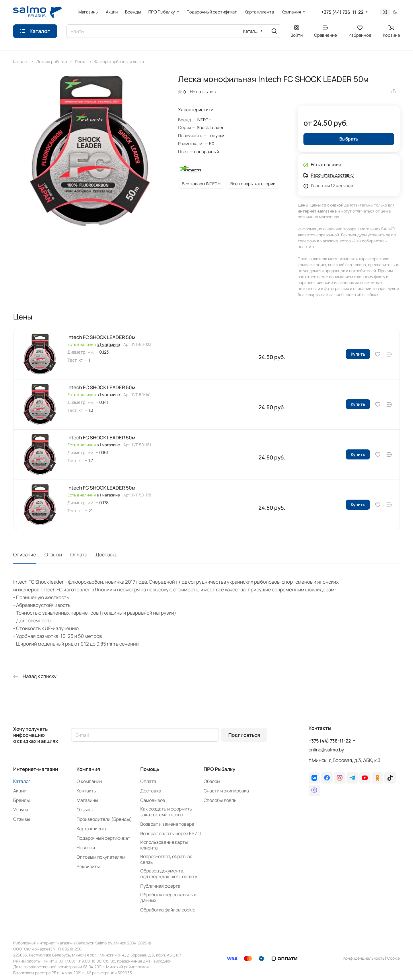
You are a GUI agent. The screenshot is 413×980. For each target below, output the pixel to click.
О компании (89, 781)
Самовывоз (153, 800)
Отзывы (53, 555)
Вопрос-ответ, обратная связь (166, 859)
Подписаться (244, 735)
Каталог (22, 781)
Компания (88, 769)
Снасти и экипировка (226, 791)
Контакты (87, 791)
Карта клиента (92, 829)
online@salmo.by (326, 750)
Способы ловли (220, 800)
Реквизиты (88, 866)
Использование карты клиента (164, 845)
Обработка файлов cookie (168, 910)
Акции (20, 791)
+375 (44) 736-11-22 (342, 12)
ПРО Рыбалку (219, 769)
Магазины (87, 800)
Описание (25, 555)
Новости (86, 847)
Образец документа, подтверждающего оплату (169, 874)
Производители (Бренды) (104, 819)
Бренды (22, 800)
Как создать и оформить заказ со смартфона (166, 812)
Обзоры (212, 781)
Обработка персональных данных (168, 897)
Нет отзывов (203, 91)
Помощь (150, 769)
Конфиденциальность (364, 958)
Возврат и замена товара (167, 824)
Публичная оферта (160, 886)
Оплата (79, 555)
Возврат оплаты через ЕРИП (171, 833)
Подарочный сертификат (103, 838)
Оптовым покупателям (101, 857)
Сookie (393, 958)
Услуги (21, 810)
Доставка (106, 555)
